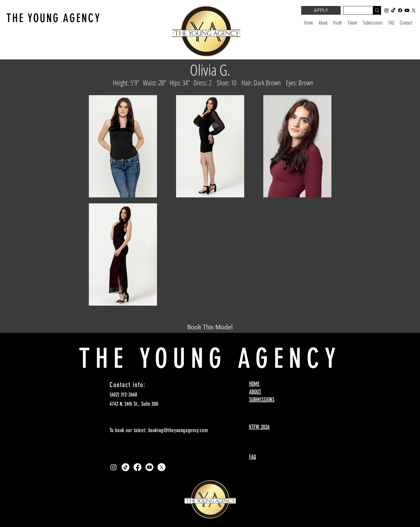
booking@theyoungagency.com (178, 430)
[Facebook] (138, 467)
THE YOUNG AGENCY (54, 18)
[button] (338, 23)
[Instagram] (114, 467)
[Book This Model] (210, 327)
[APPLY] (321, 10)
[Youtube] (149, 467)
